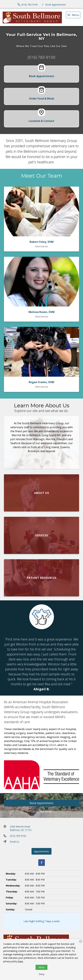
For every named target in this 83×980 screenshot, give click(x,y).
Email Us (15, 842)
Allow (41, 967)
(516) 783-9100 (41, 57)
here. (21, 961)
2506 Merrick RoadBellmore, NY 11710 (21, 828)
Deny (42, 974)
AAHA (53, 745)
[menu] (73, 15)
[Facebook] (42, 863)
